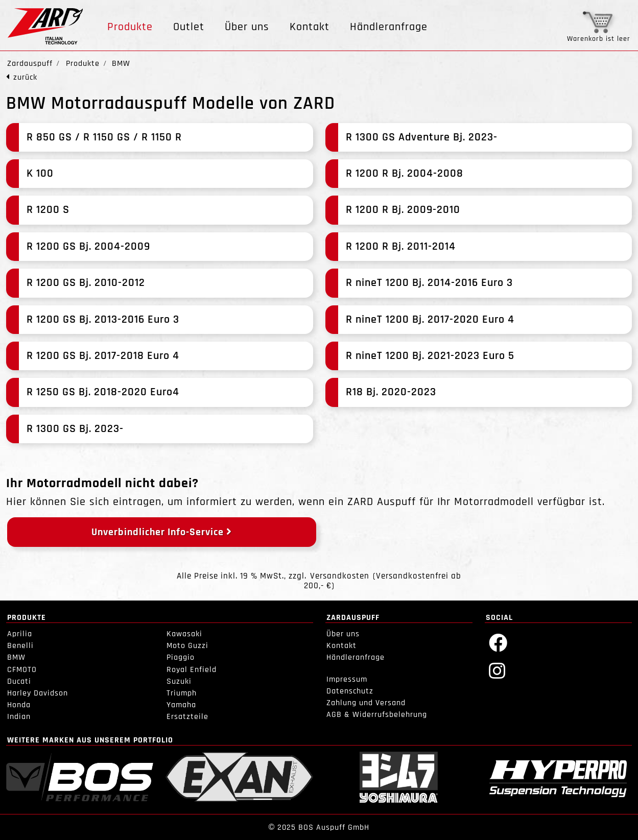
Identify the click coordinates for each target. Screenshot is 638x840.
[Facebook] (498, 642)
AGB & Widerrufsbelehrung (377, 715)
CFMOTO (22, 670)
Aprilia (20, 634)
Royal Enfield (192, 670)
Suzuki (179, 681)
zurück (25, 77)
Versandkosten (340, 576)
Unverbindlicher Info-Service (162, 532)
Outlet (189, 27)
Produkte (130, 27)
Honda (19, 705)
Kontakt (310, 27)
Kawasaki (184, 634)
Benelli (20, 646)
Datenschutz (350, 691)
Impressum (347, 679)
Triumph (182, 693)
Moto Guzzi (187, 646)
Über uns (247, 27)
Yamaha (181, 705)
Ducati (19, 681)
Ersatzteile (187, 717)
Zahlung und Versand (366, 703)
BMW (16, 657)
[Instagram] (497, 670)
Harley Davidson (38, 693)
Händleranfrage (389, 27)
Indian (19, 717)
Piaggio (181, 657)
